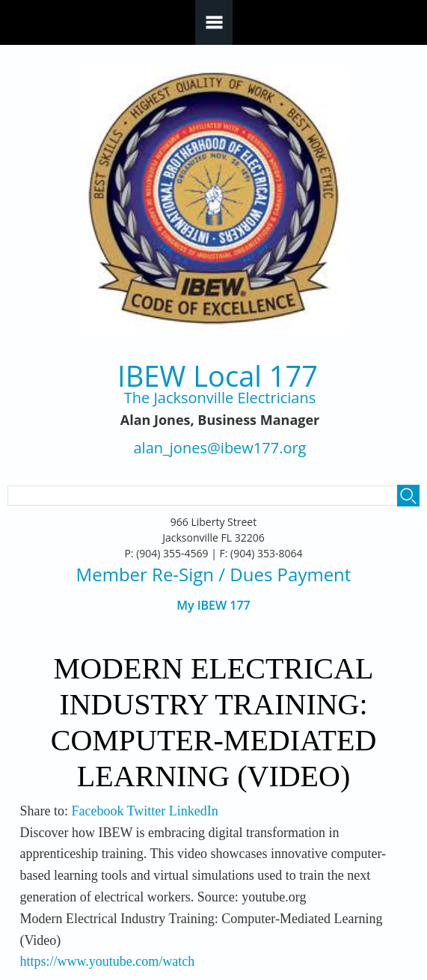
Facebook (97, 811)
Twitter (147, 811)
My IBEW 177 (213, 606)
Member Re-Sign (145, 574)
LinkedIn (194, 811)
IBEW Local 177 (218, 376)
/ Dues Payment (282, 574)
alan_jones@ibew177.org (220, 448)
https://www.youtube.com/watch (107, 961)
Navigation (214, 22)
